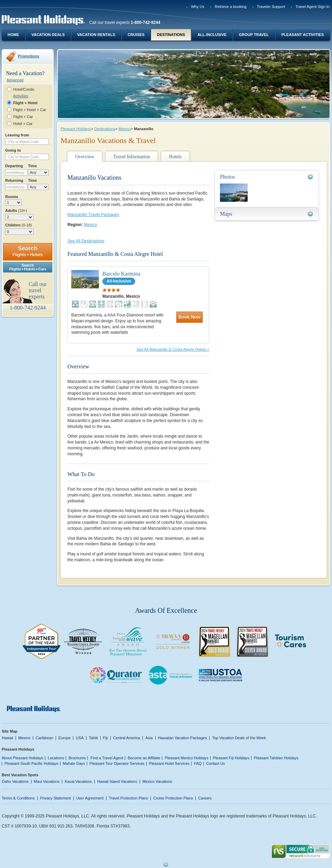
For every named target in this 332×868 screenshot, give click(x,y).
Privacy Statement (56, 798)
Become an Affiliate (144, 758)
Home (13, 35)
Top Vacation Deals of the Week (239, 738)
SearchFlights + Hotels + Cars (28, 267)
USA (80, 738)
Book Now (190, 317)
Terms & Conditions (18, 798)
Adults (16, 211)
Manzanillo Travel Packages (93, 215)
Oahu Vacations (15, 781)
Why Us (198, 7)
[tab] (267, 177)
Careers (205, 798)
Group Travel (254, 35)
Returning (14, 180)
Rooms (12, 197)
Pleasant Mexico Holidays (186, 758)
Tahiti (93, 738)
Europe (65, 738)
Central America (127, 738)
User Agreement (90, 798)
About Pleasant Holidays (22, 758)
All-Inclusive (212, 35)
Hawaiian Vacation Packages (183, 738)
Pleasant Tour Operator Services (117, 763)
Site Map (10, 731)
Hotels (176, 157)
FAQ (198, 763)
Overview (85, 157)
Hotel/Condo (24, 89)
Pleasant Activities (303, 35)
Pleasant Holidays (76, 129)
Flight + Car (23, 117)
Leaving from (17, 135)
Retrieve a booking (231, 7)
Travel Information (131, 157)
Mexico (125, 129)
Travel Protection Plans (128, 798)
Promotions (29, 56)
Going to (13, 150)
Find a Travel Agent (107, 758)
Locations (56, 758)
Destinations (171, 35)
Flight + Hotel (25, 103)
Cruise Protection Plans (173, 798)
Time (33, 166)
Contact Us (216, 763)
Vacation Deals (48, 35)
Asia (149, 738)
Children (19, 225)
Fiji (105, 738)
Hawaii (7, 738)
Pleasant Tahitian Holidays (276, 758)
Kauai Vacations (78, 781)
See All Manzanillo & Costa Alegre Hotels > (173, 349)
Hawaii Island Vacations (117, 781)
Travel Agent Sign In (312, 7)
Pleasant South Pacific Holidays (31, 763)
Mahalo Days (74, 763)
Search (27, 251)
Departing (14, 166)
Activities (21, 96)
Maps (226, 214)
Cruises (136, 35)
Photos (228, 177)
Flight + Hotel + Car (30, 110)
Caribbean (44, 738)
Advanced (15, 80)
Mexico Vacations (157, 781)
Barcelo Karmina (121, 274)
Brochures (77, 758)
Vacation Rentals (96, 35)
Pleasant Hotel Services (169, 763)
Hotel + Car (23, 124)
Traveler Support (271, 7)
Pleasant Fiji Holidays (231, 758)
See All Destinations (86, 241)
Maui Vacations (47, 781)
